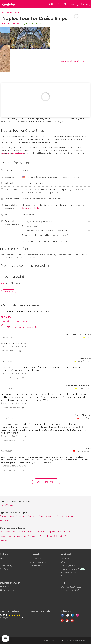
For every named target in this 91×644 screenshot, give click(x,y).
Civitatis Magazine (38, 562)
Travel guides (36, 566)
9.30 (6, 23)
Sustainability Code (30, 208)
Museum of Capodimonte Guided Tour (55, 532)
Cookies (84, 641)
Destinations (36, 559)
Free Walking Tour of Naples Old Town (17, 532)
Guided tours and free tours (13, 516)
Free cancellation (34, 23)
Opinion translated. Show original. (14, 346)
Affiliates (64, 562)
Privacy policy (75, 641)
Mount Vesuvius (7, 505)
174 (12, 23)
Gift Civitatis (5, 569)
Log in (74, 4)
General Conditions (51, 641)
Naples (9, 12)
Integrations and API (70, 569)
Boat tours (5, 521)
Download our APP (10, 583)
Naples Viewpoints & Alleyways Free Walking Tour (22, 536)
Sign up (85, 4)
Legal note (64, 641)
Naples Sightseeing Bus (58, 536)
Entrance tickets (47, 516)
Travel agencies (68, 566)
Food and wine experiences (69, 516)
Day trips (17, 12)
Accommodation (68, 573)
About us (4, 559)
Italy (4, 12)
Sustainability (6, 566)
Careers (64, 576)
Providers (65, 559)
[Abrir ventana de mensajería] (5, 639)
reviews (18, 23)
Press (2, 562)
